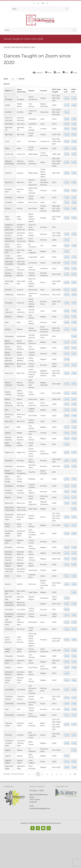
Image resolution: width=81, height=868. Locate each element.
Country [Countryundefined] (44, 91)
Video (74, 98)
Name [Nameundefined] (8, 91)
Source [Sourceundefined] (31, 91)
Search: (19, 84)
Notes (67, 98)
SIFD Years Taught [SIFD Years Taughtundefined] (56, 91)
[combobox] (13, 79)
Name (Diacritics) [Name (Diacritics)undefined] (21, 91)
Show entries (14, 79)
